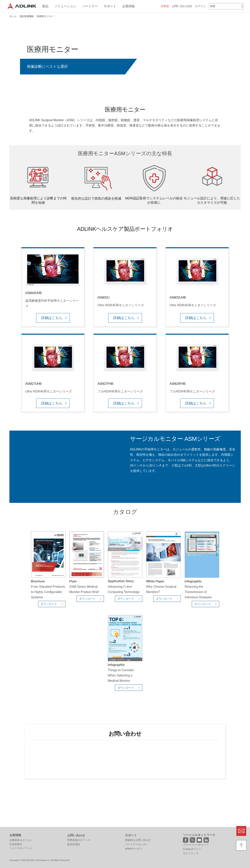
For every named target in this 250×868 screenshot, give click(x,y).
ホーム (13, 16)
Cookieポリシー (192, 822)
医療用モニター (45, 16)
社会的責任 (16, 818)
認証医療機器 (27, 16)
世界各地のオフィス (79, 813)
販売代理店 (74, 818)
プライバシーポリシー (196, 818)
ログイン (200, 6)
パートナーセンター (137, 818)
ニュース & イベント (21, 821)
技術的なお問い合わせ (138, 813)
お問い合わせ (182, 6)
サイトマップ (191, 827)
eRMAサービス (134, 822)
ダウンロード (53, 604)
